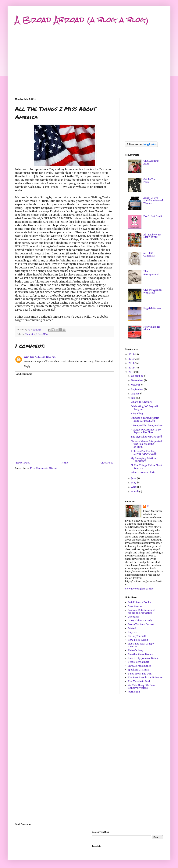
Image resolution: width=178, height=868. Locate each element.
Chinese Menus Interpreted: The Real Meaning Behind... (147, 444)
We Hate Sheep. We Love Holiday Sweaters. (142, 687)
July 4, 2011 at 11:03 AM (43, 357)
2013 (132, 363)
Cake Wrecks (135, 606)
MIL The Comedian (149, 254)
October (136, 385)
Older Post (107, 463)
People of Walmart (138, 662)
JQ (148, 506)
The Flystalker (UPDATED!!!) (147, 437)
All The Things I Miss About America (146, 467)
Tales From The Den (140, 674)
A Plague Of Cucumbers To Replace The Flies (146, 431)
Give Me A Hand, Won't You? (153, 291)
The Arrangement (151, 273)
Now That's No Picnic (152, 328)
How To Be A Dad (138, 640)
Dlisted (132, 628)
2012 (132, 368)
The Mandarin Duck (139, 681)
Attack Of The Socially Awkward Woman (153, 201)
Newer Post (23, 463)
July (134, 398)
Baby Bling (137, 414)
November (138, 380)
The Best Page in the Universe (145, 677)
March (135, 491)
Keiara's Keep (136, 650)
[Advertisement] (89, 66)
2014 (132, 359)
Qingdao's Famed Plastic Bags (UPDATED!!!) (145, 419)
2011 (131, 372)
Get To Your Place (150, 181)
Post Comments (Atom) (43, 468)
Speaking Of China (138, 670)
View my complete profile (139, 589)
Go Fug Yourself (137, 636)
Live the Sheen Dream (140, 654)
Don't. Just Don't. (153, 216)
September (138, 389)
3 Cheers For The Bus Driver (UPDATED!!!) (144, 452)
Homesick (30, 334)
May (134, 483)
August (135, 394)
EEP (27, 357)
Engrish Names (152, 308)
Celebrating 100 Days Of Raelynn (144, 408)
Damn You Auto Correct (141, 624)
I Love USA (42, 334)
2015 (132, 354)
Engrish (132, 632)
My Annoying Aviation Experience (143, 460)
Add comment (24, 374)
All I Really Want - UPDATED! (152, 236)
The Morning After (151, 162)
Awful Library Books (139, 602)
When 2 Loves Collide (143, 473)
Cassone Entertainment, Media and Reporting (142, 611)
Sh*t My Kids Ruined (140, 666)
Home (65, 463)
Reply (27, 366)
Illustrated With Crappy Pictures (141, 645)
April (134, 487)
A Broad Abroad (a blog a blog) (82, 20)
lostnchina (134, 692)
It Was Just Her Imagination (147, 425)
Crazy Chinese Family (140, 621)
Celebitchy (134, 617)
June (134, 478)
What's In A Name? (141, 402)
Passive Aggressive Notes (143, 658)
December (137, 376)
